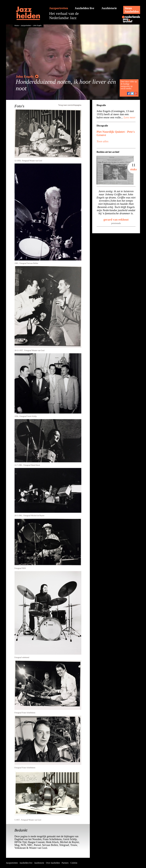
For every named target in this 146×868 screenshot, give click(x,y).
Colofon (74, 863)
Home (17, 26)
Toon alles (103, 141)
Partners (65, 863)
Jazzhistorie (109, 8)
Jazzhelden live (85, 8)
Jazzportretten (59, 8)
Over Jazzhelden (53, 863)
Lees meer (129, 117)
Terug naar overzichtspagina (70, 105)
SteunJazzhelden (132, 10)
